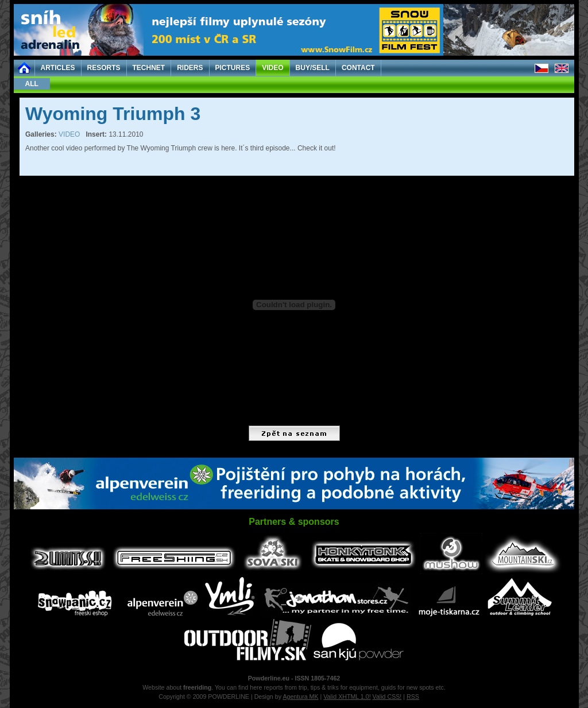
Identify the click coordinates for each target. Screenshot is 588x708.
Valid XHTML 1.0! (347, 697)
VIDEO (272, 68)
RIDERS (190, 68)
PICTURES (233, 68)
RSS (413, 697)
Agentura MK (300, 697)
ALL (32, 84)
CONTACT (358, 68)
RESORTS (104, 68)
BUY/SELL (313, 68)
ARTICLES (58, 68)
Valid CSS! (387, 697)
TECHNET (149, 68)
